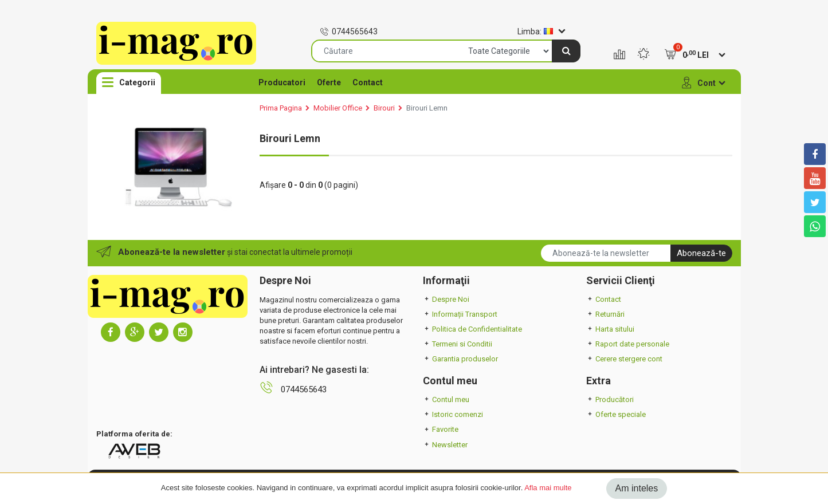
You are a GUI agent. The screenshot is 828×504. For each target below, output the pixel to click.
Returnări (605, 314)
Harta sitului (610, 329)
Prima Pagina (281, 108)
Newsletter (445, 445)
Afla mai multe (548, 488)
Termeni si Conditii (458, 344)
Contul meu (446, 399)
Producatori (282, 82)
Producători (610, 399)
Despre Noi (446, 299)
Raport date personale (628, 344)
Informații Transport (460, 314)
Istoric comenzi (453, 414)
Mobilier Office (338, 108)
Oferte (329, 82)
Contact (368, 82)
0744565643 (349, 31)
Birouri (384, 108)
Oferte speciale (616, 414)
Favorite (441, 429)
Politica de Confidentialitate (472, 329)
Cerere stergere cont (624, 359)
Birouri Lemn (427, 108)
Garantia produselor (460, 359)
